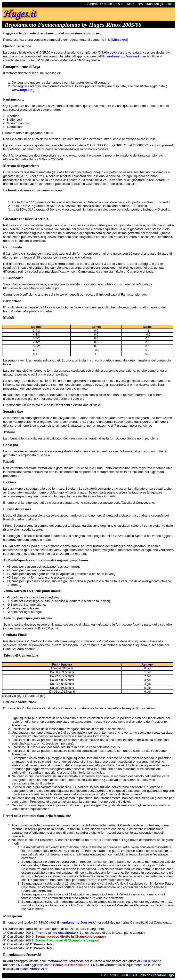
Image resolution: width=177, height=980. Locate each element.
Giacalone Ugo (163, 975)
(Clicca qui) (120, 40)
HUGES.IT (130, 975)
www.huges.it (22, 90)
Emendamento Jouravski (121, 56)
